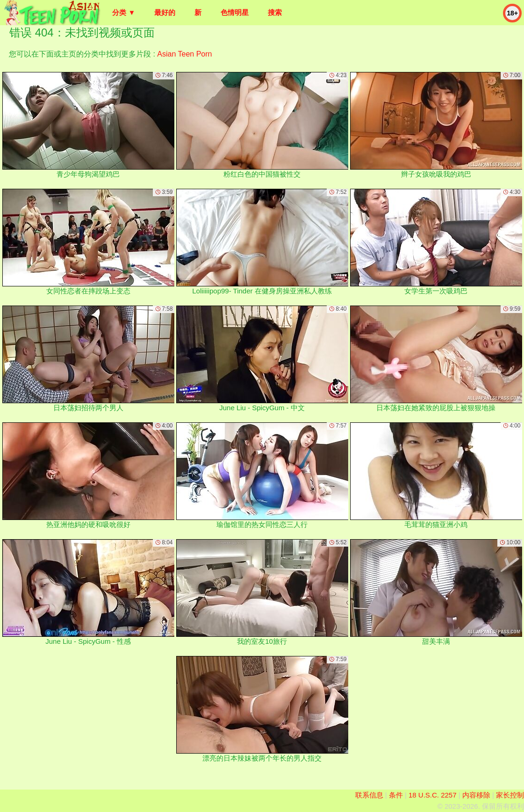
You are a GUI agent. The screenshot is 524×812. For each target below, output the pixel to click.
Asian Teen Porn (184, 54)
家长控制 (510, 795)
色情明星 (235, 12)
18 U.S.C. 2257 (433, 795)
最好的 (165, 12)
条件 (396, 795)
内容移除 (476, 795)
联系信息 (369, 795)
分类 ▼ (124, 12)
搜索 (275, 12)
